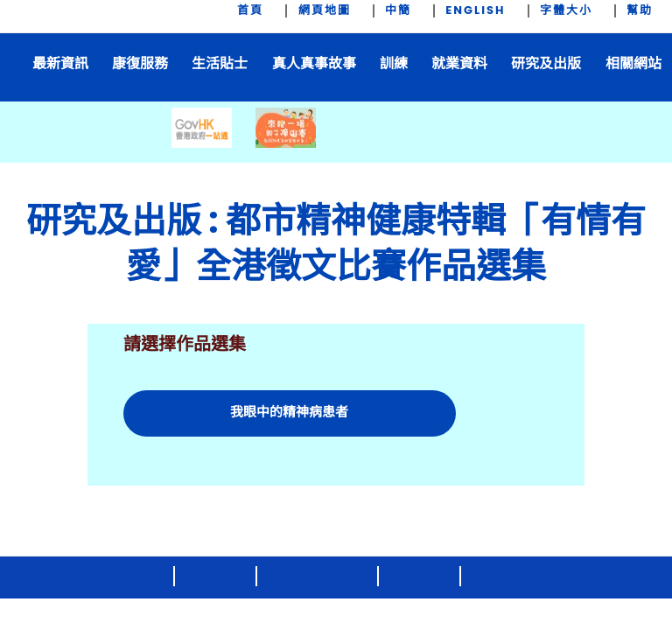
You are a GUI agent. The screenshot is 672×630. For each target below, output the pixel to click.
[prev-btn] (161, 152)
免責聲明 (420, 577)
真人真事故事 (314, 63)
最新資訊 (60, 63)
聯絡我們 (216, 577)
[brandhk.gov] (542, 524)
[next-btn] (530, 152)
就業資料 (459, 63)
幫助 (640, 11)
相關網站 (633, 63)
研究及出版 (546, 63)
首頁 (250, 11)
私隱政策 (502, 577)
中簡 (398, 11)
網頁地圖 (325, 11)
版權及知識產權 (318, 577)
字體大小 (566, 11)
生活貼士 (220, 63)
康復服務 (140, 63)
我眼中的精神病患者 (289, 412)
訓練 (394, 63)
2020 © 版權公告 (110, 577)
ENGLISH (475, 11)
